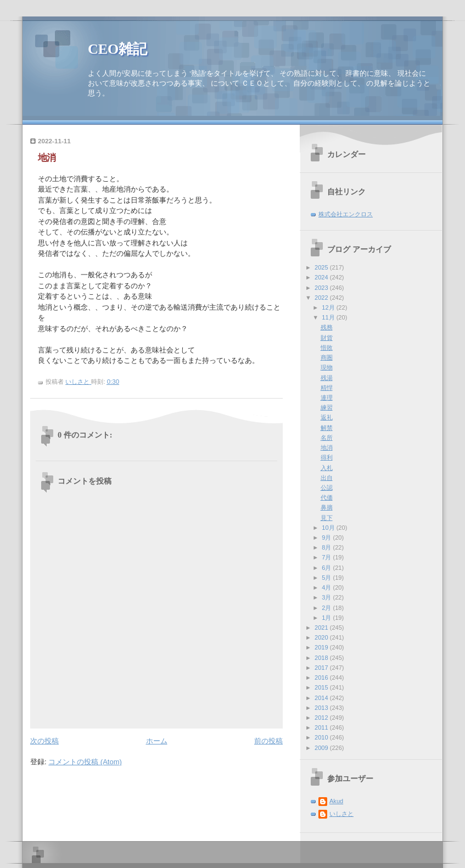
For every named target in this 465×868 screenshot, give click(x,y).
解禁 (327, 428)
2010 (322, 737)
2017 (322, 668)
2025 (322, 267)
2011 (322, 727)
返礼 (327, 417)
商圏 (327, 357)
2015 (322, 687)
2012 (322, 718)
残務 (327, 327)
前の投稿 (268, 741)
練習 (327, 407)
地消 (327, 447)
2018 (322, 658)
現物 (327, 367)
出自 (327, 478)
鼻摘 (327, 507)
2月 (327, 608)
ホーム (157, 741)
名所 (327, 438)
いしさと (341, 814)
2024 (322, 277)
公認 (327, 488)
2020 (322, 637)
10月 (329, 528)
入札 (327, 468)
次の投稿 (44, 741)
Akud (336, 801)
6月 (327, 568)
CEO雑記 (117, 49)
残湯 (327, 378)
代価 (327, 497)
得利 (327, 457)
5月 (327, 578)
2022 (322, 298)
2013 (322, 708)
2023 (322, 288)
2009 (322, 748)
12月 (329, 307)
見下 (327, 518)
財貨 (327, 338)
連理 (327, 397)
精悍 (327, 388)
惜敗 (327, 348)
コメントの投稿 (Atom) (85, 762)
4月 (327, 587)
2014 (322, 698)
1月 (327, 618)
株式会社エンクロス (346, 214)
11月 (329, 317)
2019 (322, 647)
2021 (322, 628)
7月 (327, 557)
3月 (327, 597)
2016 (322, 677)
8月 (327, 547)
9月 (327, 537)
